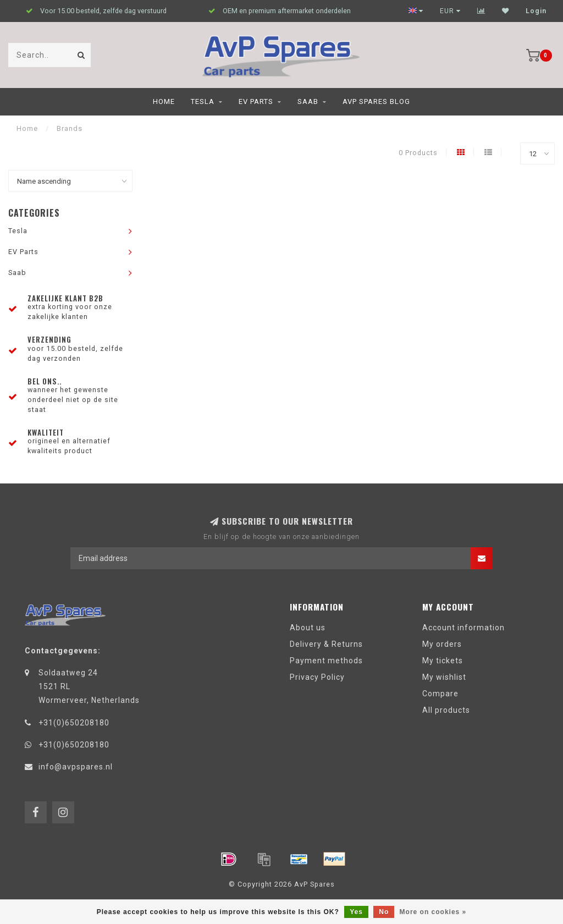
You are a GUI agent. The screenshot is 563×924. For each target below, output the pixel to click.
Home (164, 101)
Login (536, 11)
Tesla (203, 101)
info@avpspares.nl (76, 767)
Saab (308, 101)
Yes (356, 912)
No (384, 912)
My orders (442, 644)
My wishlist (444, 677)
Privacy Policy (317, 677)
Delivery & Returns (326, 644)
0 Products (418, 153)
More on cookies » (433, 912)
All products (446, 710)
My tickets (443, 661)
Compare (440, 694)
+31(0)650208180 (74, 723)
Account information (463, 628)
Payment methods (326, 661)
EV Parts (256, 101)
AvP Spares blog (376, 101)
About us (308, 628)
